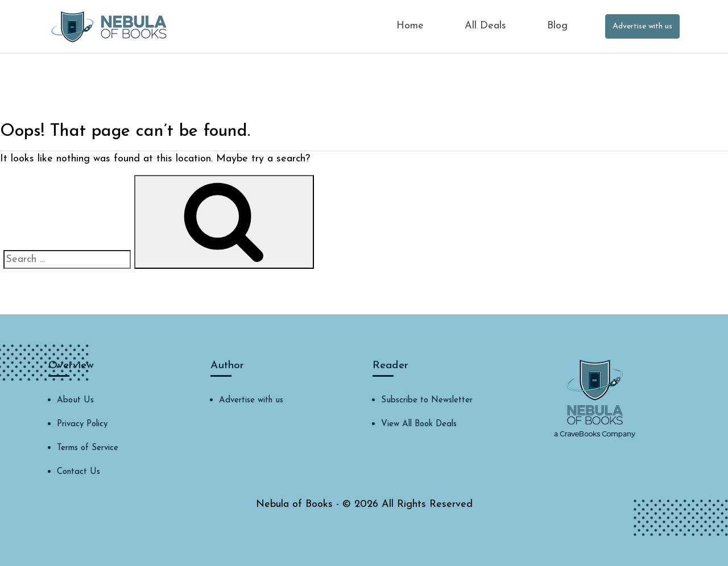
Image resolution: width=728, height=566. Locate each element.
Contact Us (78, 472)
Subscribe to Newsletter (427, 400)
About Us (75, 400)
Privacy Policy (82, 424)
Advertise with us (642, 26)
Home (410, 26)
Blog (557, 26)
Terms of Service (88, 448)
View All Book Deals (419, 424)
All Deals (485, 26)
